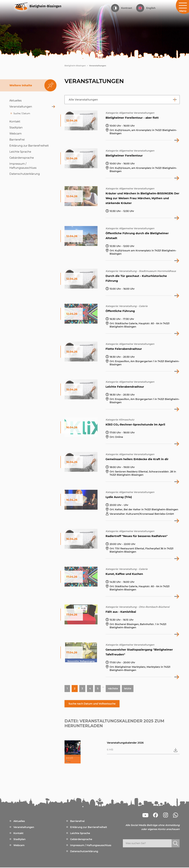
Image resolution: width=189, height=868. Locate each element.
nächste (114, 689)
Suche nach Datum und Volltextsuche (95, 704)
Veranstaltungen (98, 66)
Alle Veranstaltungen (83, 100)
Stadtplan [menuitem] (19, 840)
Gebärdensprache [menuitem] (81, 840)
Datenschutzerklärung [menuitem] (84, 852)
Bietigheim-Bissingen (75, 66)
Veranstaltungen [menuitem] (24, 828)
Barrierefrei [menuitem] (77, 822)
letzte (130, 689)
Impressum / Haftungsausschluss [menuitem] (91, 846)
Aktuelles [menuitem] (19, 822)
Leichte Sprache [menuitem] (80, 834)
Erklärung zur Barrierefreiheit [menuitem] (89, 828)
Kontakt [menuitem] (18, 834)
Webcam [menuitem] (19, 846)
